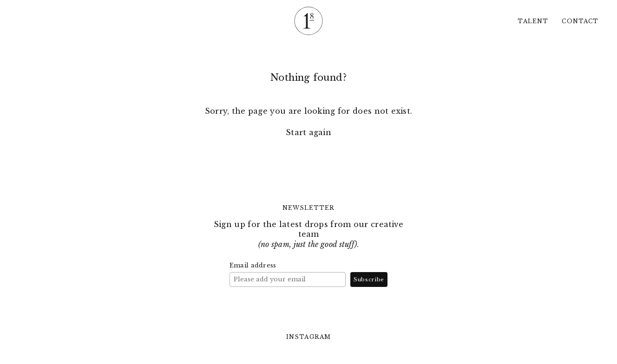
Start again (308, 132)
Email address (253, 265)
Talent (533, 21)
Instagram (308, 337)
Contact (580, 21)
